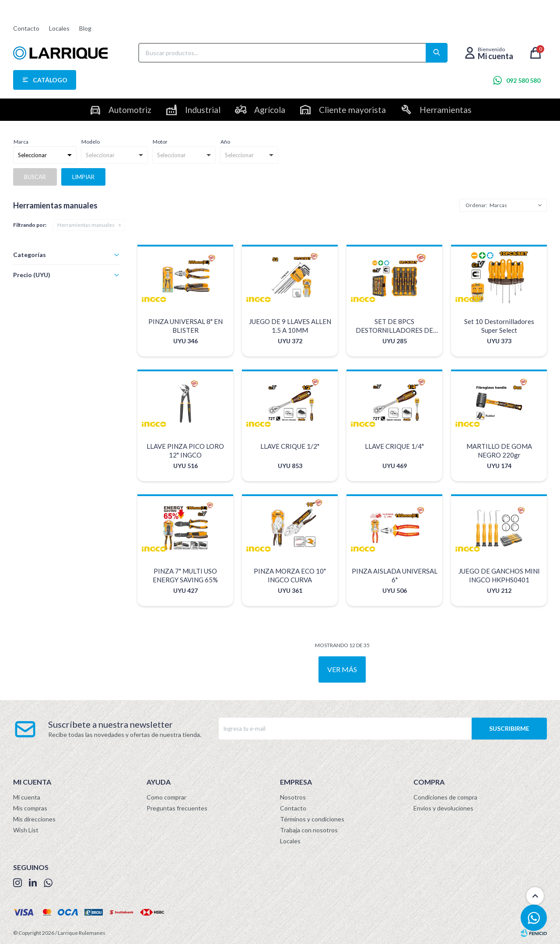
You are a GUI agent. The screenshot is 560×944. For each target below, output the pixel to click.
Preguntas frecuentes (177, 808)
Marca (21, 142)
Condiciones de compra (445, 797)
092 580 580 (523, 80)
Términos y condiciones (312, 819)
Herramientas (446, 110)
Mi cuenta (27, 797)
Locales (59, 28)
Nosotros (293, 797)
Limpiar (83, 177)
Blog (85, 28)
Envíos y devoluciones (443, 808)
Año (225, 142)
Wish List (26, 830)
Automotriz (130, 110)
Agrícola (270, 110)
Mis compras (30, 808)
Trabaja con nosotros (309, 830)
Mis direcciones (34, 819)
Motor (160, 142)
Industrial (203, 110)
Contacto (26, 28)
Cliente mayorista (352, 110)
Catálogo (50, 80)
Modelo (91, 142)
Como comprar (166, 797)
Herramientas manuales (86, 225)
